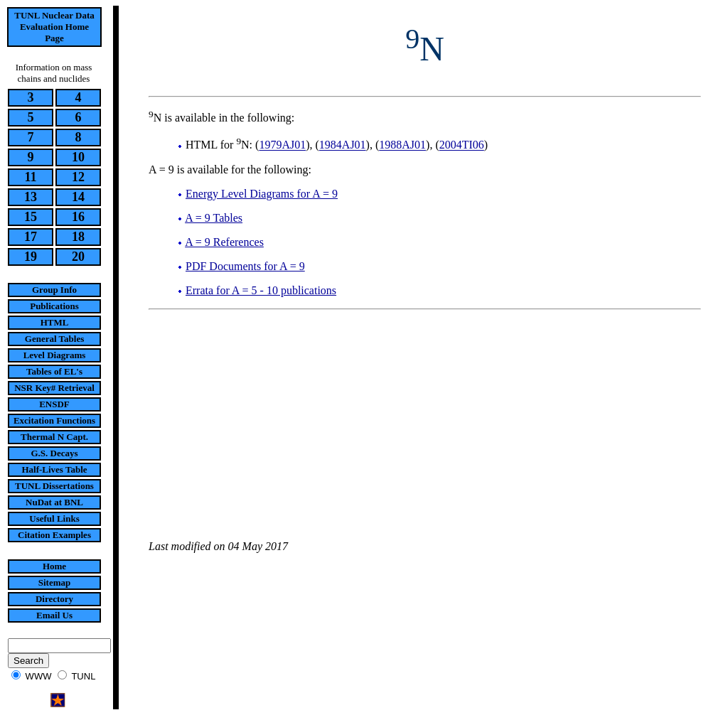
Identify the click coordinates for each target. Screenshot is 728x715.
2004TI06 (462, 145)
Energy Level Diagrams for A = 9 (262, 194)
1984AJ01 (343, 145)
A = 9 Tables (214, 218)
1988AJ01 (402, 145)
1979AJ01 (282, 145)
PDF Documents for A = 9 (245, 266)
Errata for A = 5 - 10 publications (261, 290)
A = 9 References (224, 242)
